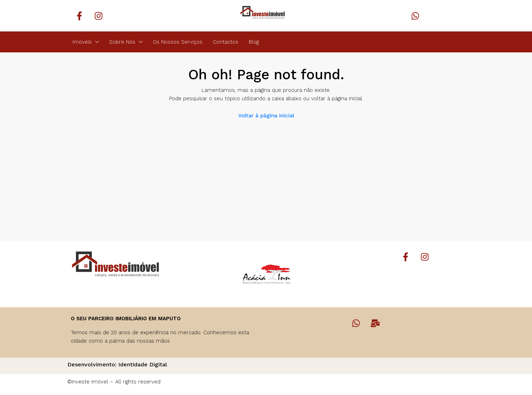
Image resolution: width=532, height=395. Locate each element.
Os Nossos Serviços (178, 42)
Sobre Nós (122, 42)
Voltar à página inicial (266, 116)
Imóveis (82, 42)
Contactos (226, 42)
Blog (254, 42)
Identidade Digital (143, 364)
